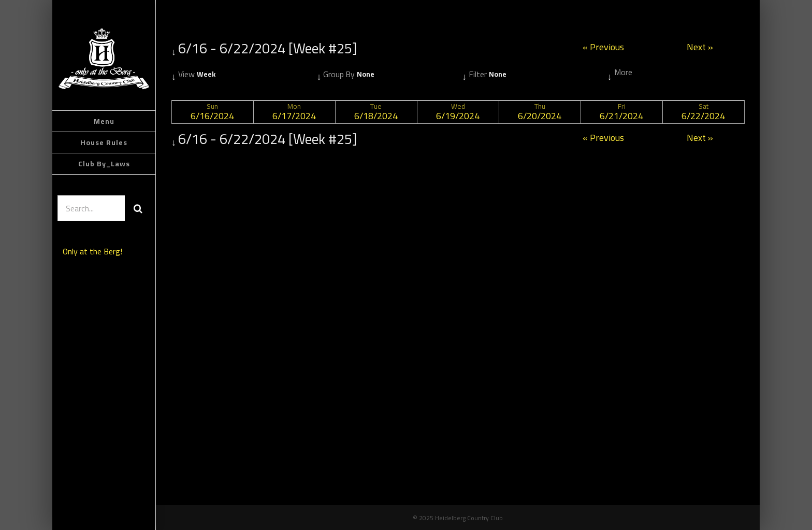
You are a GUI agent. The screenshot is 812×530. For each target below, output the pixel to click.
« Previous (603, 48)
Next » (700, 48)
